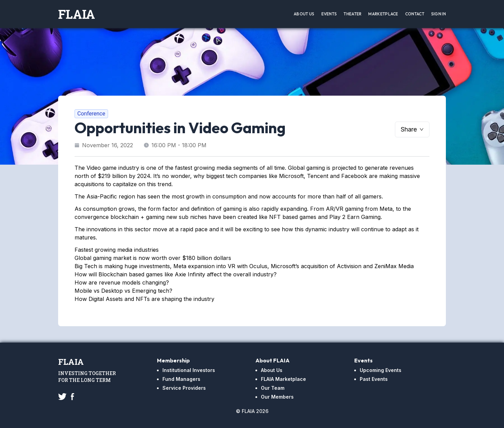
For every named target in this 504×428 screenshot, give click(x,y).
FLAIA (77, 14)
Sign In (439, 14)
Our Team (273, 388)
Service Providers (184, 388)
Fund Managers (181, 379)
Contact (415, 14)
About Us (304, 14)
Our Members (277, 397)
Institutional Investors (189, 370)
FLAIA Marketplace (283, 379)
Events (329, 14)
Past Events (374, 379)
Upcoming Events (381, 370)
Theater (353, 14)
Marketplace (383, 14)
